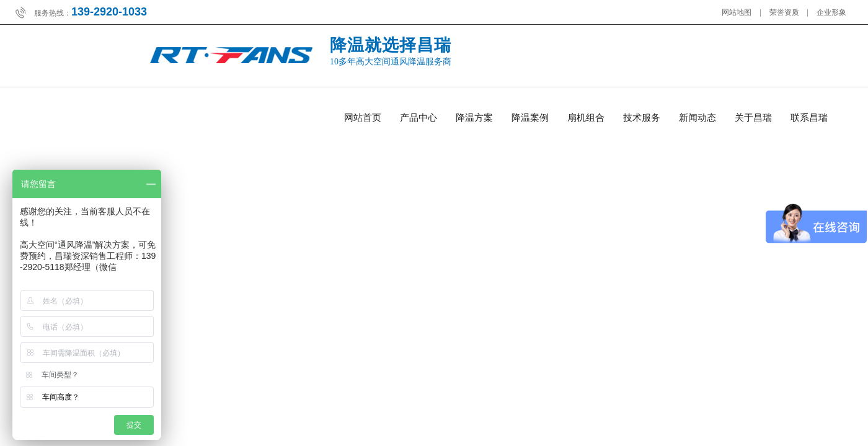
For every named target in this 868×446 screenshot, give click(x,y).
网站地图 (737, 12)
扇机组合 (586, 118)
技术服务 (642, 118)
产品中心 (418, 118)
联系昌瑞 (809, 118)
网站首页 (363, 118)
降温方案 (474, 118)
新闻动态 (697, 118)
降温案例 (530, 118)
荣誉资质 (784, 12)
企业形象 (831, 12)
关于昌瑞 (753, 118)
